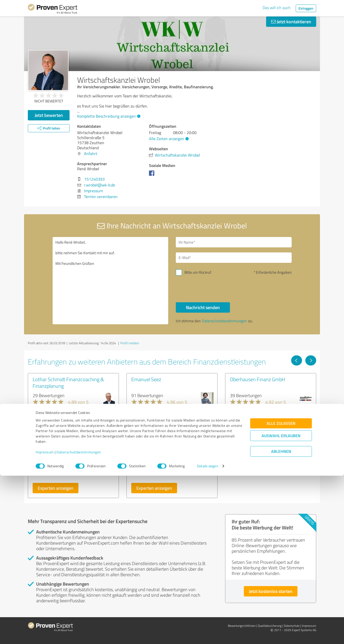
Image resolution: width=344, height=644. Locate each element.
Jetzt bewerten (49, 115)
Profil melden (130, 343)
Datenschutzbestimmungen (79, 620)
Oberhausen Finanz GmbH (258, 379)
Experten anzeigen (56, 488)
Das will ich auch (277, 8)
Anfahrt (91, 154)
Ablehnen (281, 620)
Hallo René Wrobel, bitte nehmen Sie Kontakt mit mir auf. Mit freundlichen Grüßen (111, 281)
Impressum (45, 620)
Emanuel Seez (146, 379)
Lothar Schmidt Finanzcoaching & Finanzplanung (68, 382)
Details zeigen (208, 635)
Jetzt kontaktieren (291, 22)
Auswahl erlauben (281, 604)
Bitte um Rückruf (198, 272)
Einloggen (306, 8)
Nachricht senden (203, 307)
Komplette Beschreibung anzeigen (108, 116)
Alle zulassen (281, 592)
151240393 (94, 179)
